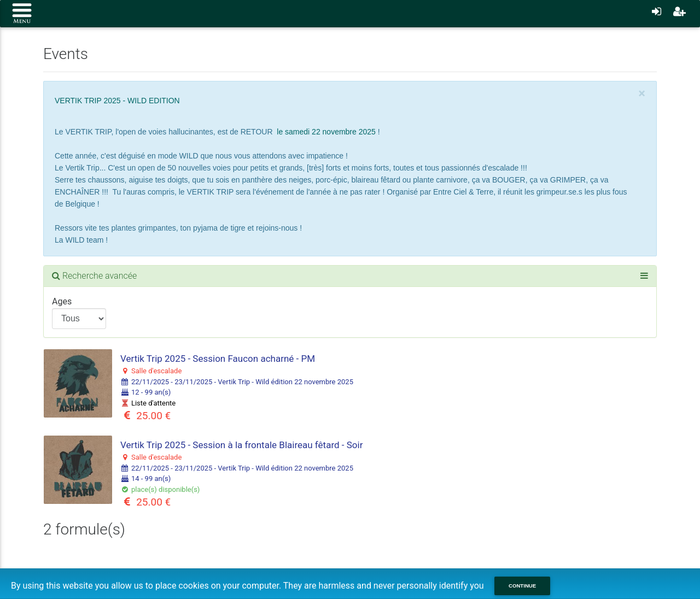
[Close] (642, 93)
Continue (522, 586)
